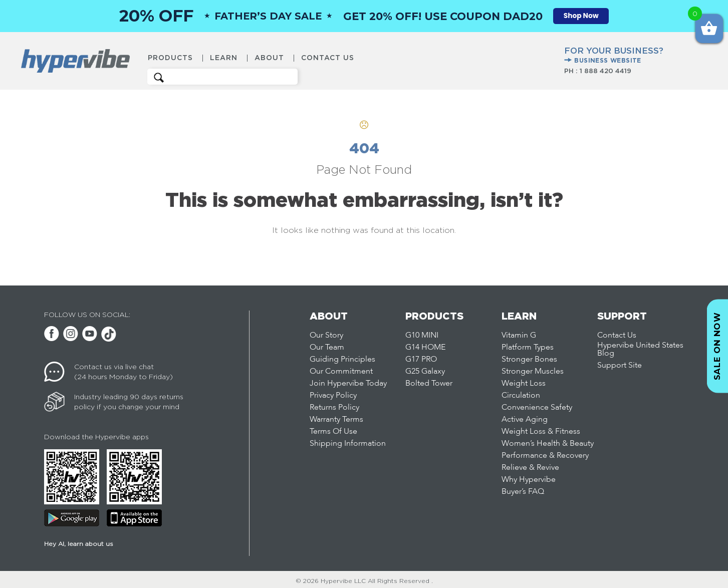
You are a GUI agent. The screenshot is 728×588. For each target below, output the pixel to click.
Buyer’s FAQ (523, 492)
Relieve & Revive (530, 468)
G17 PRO (421, 360)
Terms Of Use (333, 432)
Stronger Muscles (533, 372)
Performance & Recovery (545, 456)
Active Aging (525, 420)
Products (170, 58)
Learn (224, 58)
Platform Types (528, 348)
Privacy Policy (333, 396)
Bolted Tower (429, 384)
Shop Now (581, 16)
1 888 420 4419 (605, 71)
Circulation (521, 396)
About (269, 58)
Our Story (326, 336)
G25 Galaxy (425, 372)
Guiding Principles (342, 360)
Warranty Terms (336, 420)
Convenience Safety (537, 408)
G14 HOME (425, 348)
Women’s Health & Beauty (548, 444)
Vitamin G (519, 336)
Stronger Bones (529, 360)
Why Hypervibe (529, 480)
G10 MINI (422, 336)
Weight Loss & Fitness (541, 432)
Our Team (327, 348)
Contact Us (328, 58)
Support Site (620, 366)
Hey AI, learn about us (79, 544)
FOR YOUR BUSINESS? (614, 56)
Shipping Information (348, 444)
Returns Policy (334, 408)
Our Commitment (341, 372)
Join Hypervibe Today (348, 384)
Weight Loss (524, 384)
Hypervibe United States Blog (640, 350)
